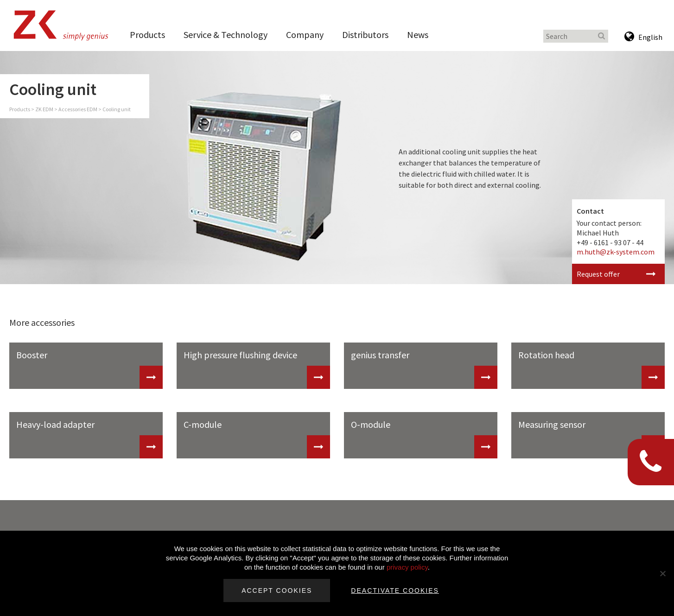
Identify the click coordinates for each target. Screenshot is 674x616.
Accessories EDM (78, 109)
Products (147, 35)
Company (305, 35)
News (418, 35)
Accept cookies (277, 591)
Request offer (598, 274)
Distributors (365, 35)
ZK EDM (44, 109)
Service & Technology (226, 35)
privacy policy (407, 567)
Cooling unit (117, 109)
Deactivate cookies (395, 591)
